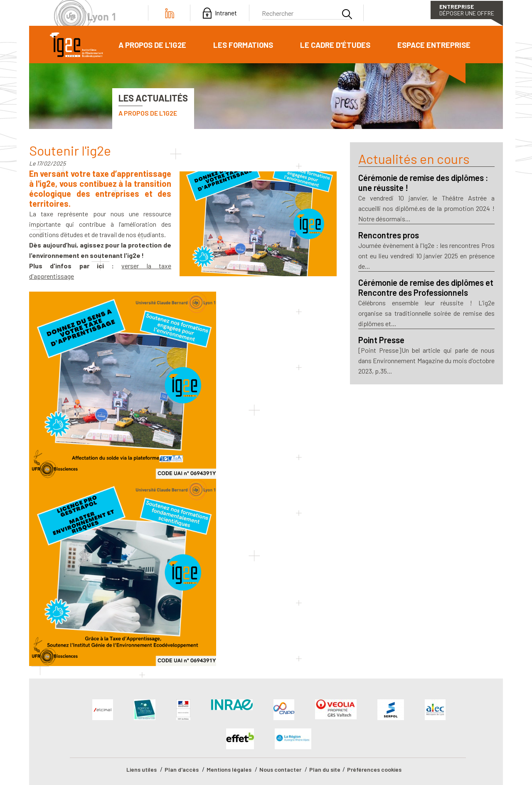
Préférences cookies (374, 769)
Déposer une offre (467, 10)
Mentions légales (229, 769)
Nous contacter (280, 769)
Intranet (226, 13)
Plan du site (325, 769)
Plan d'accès (182, 769)
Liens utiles (142, 769)
